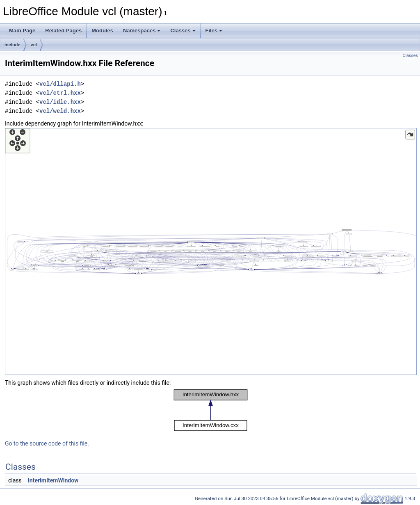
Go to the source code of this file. (47, 443)
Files (214, 31)
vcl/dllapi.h (60, 84)
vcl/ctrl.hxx (60, 93)
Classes (183, 31)
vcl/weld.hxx (60, 111)
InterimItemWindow (53, 480)
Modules (102, 31)
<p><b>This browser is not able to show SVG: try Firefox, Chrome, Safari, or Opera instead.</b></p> (211, 251)
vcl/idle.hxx (60, 102)
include (13, 45)
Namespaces (142, 31)
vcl (34, 45)
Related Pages (63, 31)
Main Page (22, 31)
